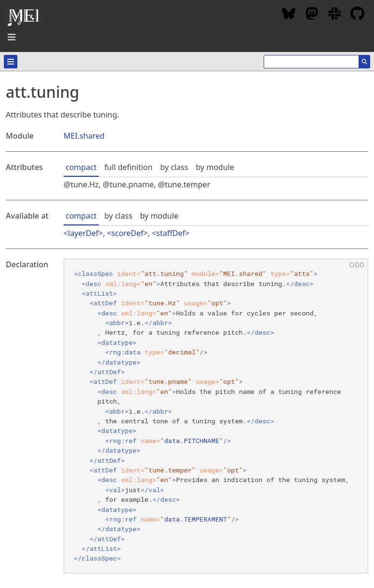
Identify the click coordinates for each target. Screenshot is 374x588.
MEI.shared (84, 136)
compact (81, 167)
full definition (129, 167)
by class (174, 167)
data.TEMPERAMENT (196, 519)
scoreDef (127, 233)
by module (215, 167)
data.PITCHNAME (192, 441)
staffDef (171, 233)
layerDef (83, 233)
